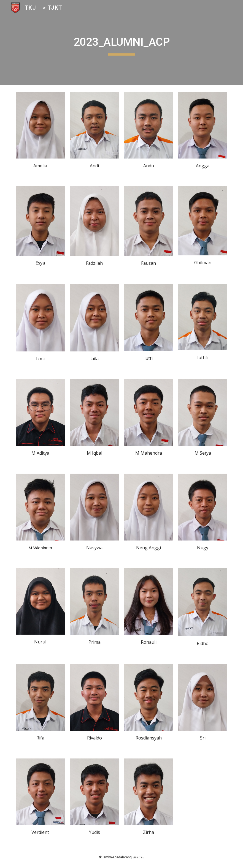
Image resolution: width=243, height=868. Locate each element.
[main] (121, 43)
